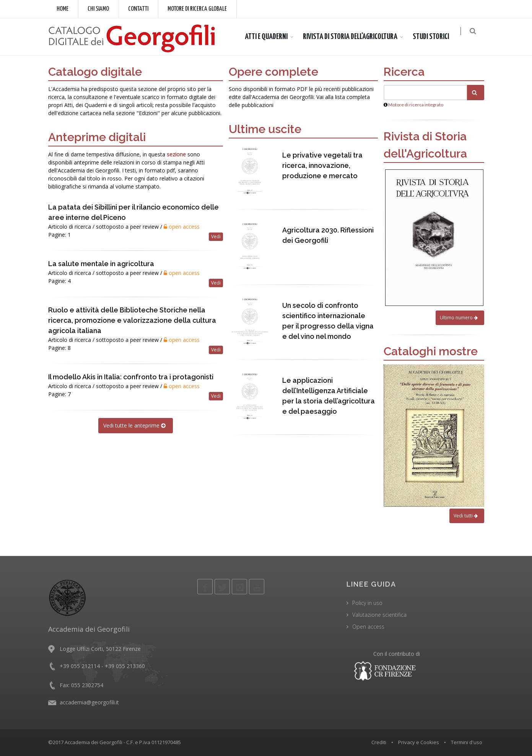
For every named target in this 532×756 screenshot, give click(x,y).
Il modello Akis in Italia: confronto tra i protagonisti (131, 377)
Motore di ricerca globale (197, 9)
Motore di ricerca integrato (416, 105)
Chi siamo (98, 9)
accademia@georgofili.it (89, 702)
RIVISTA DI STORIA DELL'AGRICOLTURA (354, 37)
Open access (368, 627)
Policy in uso (367, 603)
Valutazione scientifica (379, 615)
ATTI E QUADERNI (270, 37)
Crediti (379, 742)
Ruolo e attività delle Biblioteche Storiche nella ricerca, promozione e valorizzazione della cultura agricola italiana (132, 320)
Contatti (138, 9)
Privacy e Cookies (419, 742)
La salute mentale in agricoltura (101, 264)
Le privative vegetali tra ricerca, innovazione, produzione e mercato (322, 165)
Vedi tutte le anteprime (136, 425)
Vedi (216, 237)
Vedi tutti (467, 516)
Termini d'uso (467, 742)
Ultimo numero (460, 318)
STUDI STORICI (435, 37)
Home (63, 9)
